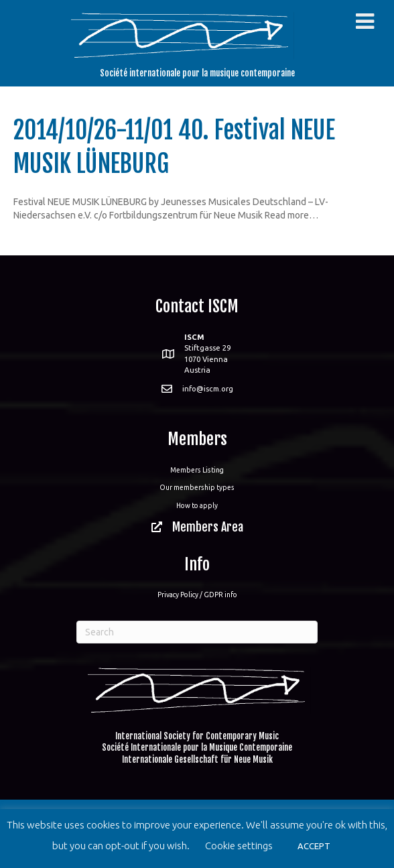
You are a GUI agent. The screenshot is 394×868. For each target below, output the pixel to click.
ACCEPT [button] (314, 846)
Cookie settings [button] (239, 846)
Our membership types (197, 487)
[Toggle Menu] (365, 21)
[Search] (197, 632)
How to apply (197, 505)
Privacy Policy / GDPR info (197, 595)
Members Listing (197, 470)
